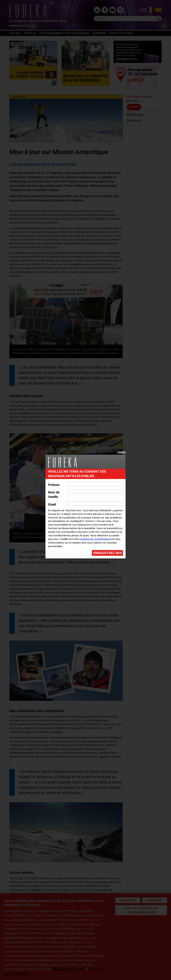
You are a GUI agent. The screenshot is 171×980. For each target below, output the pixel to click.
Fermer (122, 453)
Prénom (54, 485)
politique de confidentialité (95, 539)
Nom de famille (54, 495)
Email (52, 504)
